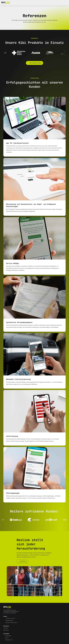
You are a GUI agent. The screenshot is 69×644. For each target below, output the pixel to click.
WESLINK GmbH (9, 640)
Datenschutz (6, 630)
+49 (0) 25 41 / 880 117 (10, 618)
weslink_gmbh (8, 636)
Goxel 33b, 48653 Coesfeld (11, 623)
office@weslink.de (9, 620)
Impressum (6, 628)
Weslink (7, 638)
